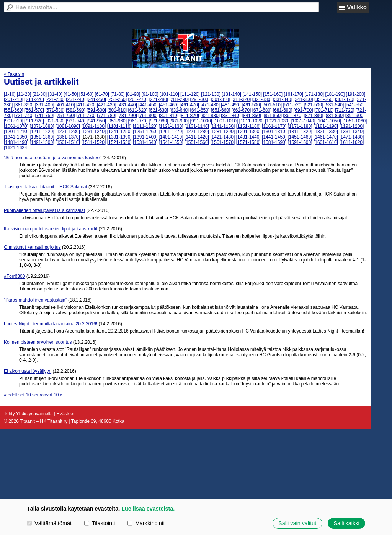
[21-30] (40, 94)
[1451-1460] (300, 137)
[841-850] (251, 116)
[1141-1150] (222, 126)
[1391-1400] (145, 137)
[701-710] (324, 110)
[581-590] (76, 110)
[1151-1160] (248, 126)
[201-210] (14, 99)
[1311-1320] (300, 132)
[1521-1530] (119, 142)
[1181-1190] (326, 126)
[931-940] (76, 121)
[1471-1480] (351, 137)
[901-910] (14, 121)
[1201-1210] (16, 132)
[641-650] (200, 110)
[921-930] (55, 121)
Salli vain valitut (297, 523)
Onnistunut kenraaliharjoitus (32, 247)
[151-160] (273, 94)
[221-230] (55, 99)
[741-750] (45, 116)
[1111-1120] (145, 126)
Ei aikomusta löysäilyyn (28, 371)
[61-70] (102, 94)
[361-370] (345, 99)
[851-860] (272, 116)
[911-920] (34, 121)
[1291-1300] (248, 132)
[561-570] (34, 110)
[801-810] (169, 116)
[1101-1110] (119, 126)
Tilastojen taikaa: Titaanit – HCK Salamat (46, 187)
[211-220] (34, 99)
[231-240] (76, 99)
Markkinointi (146, 523)
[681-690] (283, 110)
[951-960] (117, 121)
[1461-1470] (326, 137)
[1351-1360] (42, 137)
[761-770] (86, 116)
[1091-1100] (93, 126)
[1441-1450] (274, 137)
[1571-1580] (248, 142)
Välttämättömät (49, 523)
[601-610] (117, 110)
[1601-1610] (326, 142)
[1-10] (10, 94)
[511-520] (293, 105)
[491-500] (251, 105)
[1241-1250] (119, 132)
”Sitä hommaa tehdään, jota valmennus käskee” (52, 158)
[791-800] (148, 116)
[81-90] (133, 94)
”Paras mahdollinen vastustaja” (35, 300)
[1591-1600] (300, 142)
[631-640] (179, 110)
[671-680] (262, 110)
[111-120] (190, 94)
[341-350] (303, 99)
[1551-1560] (197, 142)
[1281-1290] (222, 132)
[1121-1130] (171, 126)
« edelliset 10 (17, 395)
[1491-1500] (42, 142)
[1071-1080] (42, 126)
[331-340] (283, 99)
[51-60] (86, 94)
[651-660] (221, 110)
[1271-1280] (197, 132)
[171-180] (314, 94)
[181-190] (335, 94)
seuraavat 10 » (47, 395)
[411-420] (86, 105)
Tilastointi (100, 523)
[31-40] (55, 94)
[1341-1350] (16, 137)
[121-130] (211, 94)
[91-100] (150, 94)
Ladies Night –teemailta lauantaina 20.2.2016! (51, 324)
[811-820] (189, 116)
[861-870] (293, 116)
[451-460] (169, 105)
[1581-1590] (274, 142)
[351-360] (324, 99)
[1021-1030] (277, 121)
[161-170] (293, 94)
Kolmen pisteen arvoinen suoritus (38, 342)
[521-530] (314, 105)
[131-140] (231, 94)
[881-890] (334, 116)
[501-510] (272, 105)
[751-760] (65, 116)
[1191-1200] (351, 126)
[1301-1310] (274, 132)
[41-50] (71, 94)
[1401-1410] (171, 137)
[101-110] (169, 94)
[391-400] (45, 105)
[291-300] (200, 99)
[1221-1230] (68, 132)
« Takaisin (14, 74)
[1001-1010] (225, 121)
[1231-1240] (93, 132)
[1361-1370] (68, 137)
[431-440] (127, 105)
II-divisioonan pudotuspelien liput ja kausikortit (51, 229)
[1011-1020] (252, 121)
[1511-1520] (93, 142)
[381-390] (24, 105)
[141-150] (252, 94)
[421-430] (107, 105)
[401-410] (65, 105)
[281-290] (179, 99)
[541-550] (355, 105)
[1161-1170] (274, 126)
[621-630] (158, 110)
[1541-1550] (171, 142)
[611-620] (138, 110)
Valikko (357, 7)
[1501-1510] (68, 142)
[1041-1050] (329, 121)
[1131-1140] (197, 126)
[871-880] (314, 116)
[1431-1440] (248, 137)
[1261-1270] (171, 132)
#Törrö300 (14, 276)
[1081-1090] (68, 126)
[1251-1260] (145, 132)
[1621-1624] (16, 148)
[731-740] (24, 116)
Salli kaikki (346, 523)
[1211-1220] (42, 132)
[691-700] (303, 110)
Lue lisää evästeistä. (148, 509)
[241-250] (96, 99)
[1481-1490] (16, 142)
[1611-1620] (351, 142)
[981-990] (179, 121)
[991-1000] (201, 121)
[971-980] (158, 121)
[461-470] (189, 105)
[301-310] (221, 99)
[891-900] (355, 116)
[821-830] (210, 116)
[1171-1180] (300, 126)
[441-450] (148, 105)
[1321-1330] (326, 132)
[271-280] (158, 99)
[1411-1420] (197, 137)
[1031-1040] (303, 121)
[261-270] (138, 99)
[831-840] (231, 116)
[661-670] (241, 110)
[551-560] (14, 110)
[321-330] (262, 99)
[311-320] (241, 99)
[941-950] (96, 121)
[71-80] (117, 94)
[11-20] (24, 94)
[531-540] (334, 105)
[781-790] (127, 116)
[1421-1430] (222, 137)
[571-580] (55, 110)
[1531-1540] (145, 142)
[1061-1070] (16, 126)
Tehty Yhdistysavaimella (28, 414)
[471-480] (210, 105)
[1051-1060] (354, 121)
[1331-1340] (351, 132)
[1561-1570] (222, 142)
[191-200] (356, 94)
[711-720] (345, 110)
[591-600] (96, 110)
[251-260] (117, 99)
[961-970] (138, 121)
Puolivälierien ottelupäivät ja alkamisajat (44, 210)
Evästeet (66, 414)
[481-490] (231, 105)
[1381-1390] (119, 137)
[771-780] (107, 116)
